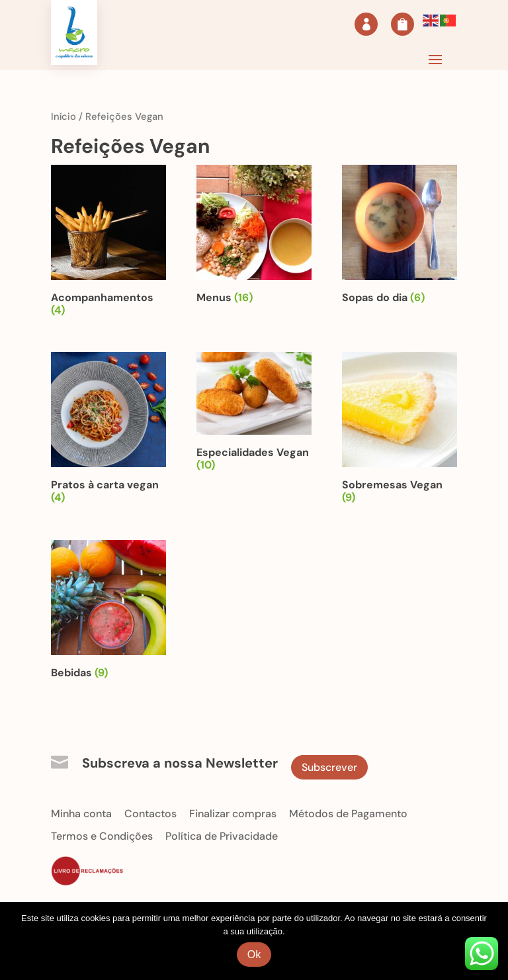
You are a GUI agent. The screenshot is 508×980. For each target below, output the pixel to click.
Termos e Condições (102, 836)
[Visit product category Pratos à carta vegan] (108, 430)
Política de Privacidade (222, 836)
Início (63, 116)
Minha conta (81, 814)
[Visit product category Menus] (254, 237)
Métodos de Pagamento (348, 814)
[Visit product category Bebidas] (108, 612)
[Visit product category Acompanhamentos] (108, 243)
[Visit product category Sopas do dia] (400, 237)
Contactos (150, 814)
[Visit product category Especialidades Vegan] (254, 414)
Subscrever (329, 767)
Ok (254, 955)
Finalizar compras (233, 814)
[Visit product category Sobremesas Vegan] (400, 430)
